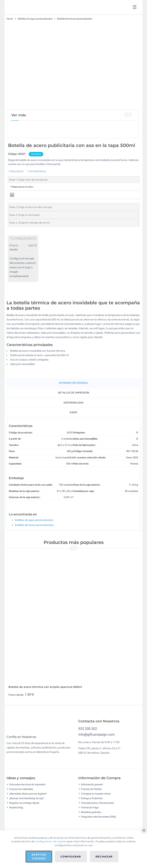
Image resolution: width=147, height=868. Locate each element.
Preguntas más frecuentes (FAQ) (98, 819)
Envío (73, 412)
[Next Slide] (130, 114)
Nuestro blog (16, 810)
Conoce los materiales (21, 792)
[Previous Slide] (126, 114)
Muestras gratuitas (91, 815)
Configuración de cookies (51, 841)
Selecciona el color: (22, 187)
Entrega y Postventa (92, 801)
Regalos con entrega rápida (24, 806)
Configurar (71, 856)
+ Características (37, 171)
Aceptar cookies (39, 856)
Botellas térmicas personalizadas (75, 19)
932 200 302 (88, 729)
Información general (92, 787)
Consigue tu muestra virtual (96, 796)
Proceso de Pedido (91, 792)
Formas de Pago (90, 810)
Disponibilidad (73, 403)
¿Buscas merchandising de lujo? (27, 801)
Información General (73, 383)
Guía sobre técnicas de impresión (27, 787)
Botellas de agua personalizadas (35, 19)
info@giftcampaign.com (96, 734)
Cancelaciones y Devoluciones (97, 806)
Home (10, 19)
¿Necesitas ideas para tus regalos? (28, 796)
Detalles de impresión (73, 393)
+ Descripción (16, 171)
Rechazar (104, 856)
